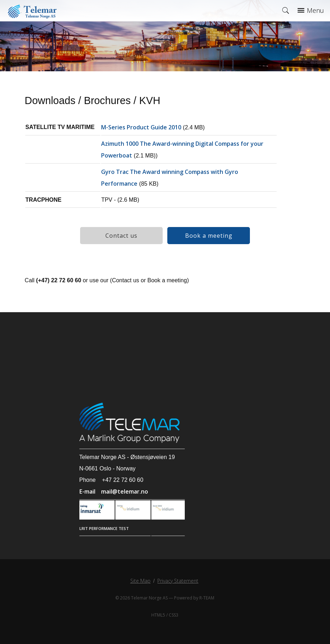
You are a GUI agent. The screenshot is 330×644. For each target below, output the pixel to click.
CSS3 (174, 615)
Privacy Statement (178, 581)
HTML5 (158, 615)
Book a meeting (209, 236)
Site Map (140, 581)
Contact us (121, 236)
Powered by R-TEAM (194, 598)
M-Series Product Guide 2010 (141, 127)
